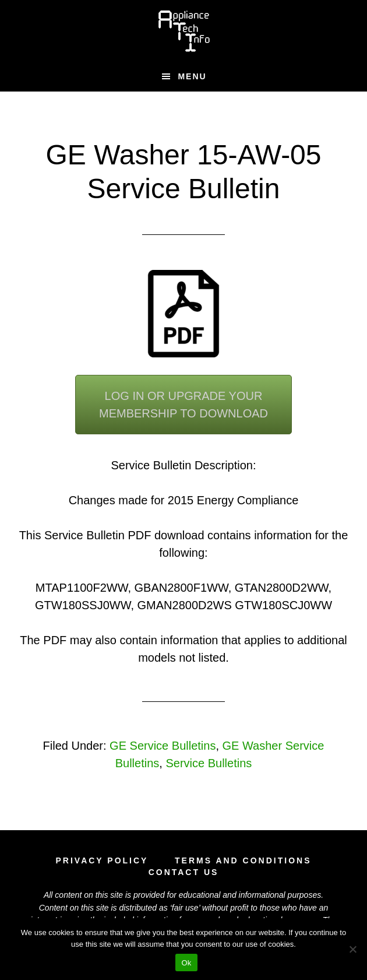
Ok (186, 963)
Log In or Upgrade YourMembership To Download (183, 405)
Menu (192, 76)
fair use (185, 908)
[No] (352, 949)
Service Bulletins (209, 763)
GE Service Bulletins (163, 746)
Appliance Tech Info (184, 31)
